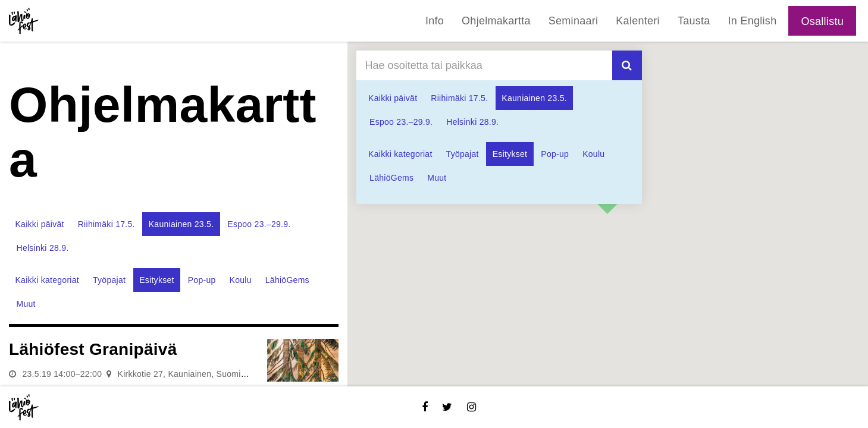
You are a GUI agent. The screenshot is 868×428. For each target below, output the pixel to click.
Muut (26, 304)
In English (753, 21)
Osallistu (822, 21)
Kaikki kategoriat (47, 280)
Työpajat (109, 280)
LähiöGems (287, 280)
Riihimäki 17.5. (106, 224)
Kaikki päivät (40, 224)
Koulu (241, 280)
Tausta (694, 21)
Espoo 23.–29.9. (259, 224)
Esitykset (157, 280)
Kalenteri (638, 21)
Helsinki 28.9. (43, 248)
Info (435, 21)
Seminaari (574, 21)
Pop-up (202, 280)
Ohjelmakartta (496, 21)
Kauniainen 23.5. (181, 224)
